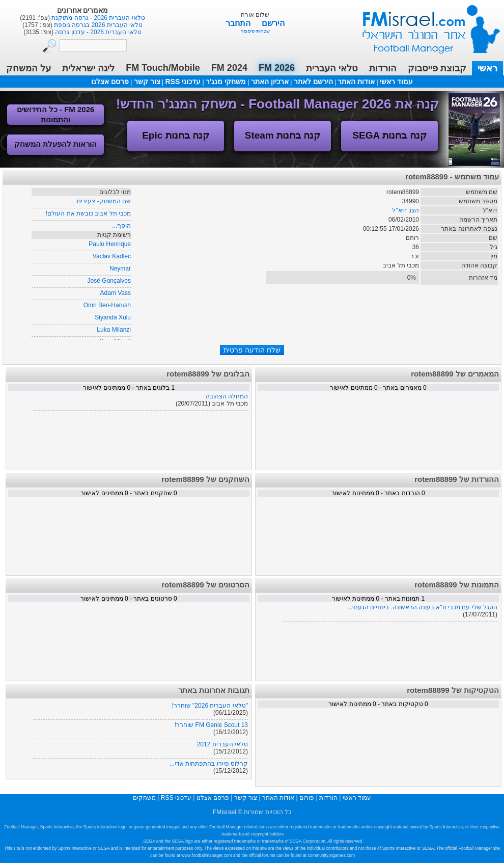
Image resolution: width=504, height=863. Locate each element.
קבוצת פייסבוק (437, 68)
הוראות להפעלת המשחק (55, 144)
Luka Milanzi (114, 330)
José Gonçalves (109, 281)
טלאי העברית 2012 (222, 744)
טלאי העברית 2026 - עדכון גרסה (97, 32)
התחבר (239, 23)
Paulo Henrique (110, 244)
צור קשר (147, 82)
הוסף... (121, 226)
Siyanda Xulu (113, 317)
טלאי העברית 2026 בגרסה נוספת (97, 25)
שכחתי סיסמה (255, 31)
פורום (307, 798)
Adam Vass (116, 293)
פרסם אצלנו (110, 82)
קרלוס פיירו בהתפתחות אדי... (209, 764)
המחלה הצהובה (227, 396)
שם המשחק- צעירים (104, 201)
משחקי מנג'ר (226, 82)
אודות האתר (356, 82)
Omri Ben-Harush (107, 305)
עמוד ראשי (425, 25)
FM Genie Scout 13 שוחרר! (211, 725)
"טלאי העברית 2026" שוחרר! (210, 706)
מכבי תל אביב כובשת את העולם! (88, 213)
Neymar (120, 268)
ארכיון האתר (270, 82)
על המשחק (29, 68)
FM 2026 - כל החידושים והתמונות (56, 114)
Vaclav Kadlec (112, 256)
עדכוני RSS (183, 82)
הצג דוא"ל (405, 210)
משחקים (144, 798)
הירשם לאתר (313, 82)
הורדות (383, 68)
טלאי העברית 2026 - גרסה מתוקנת (97, 18)
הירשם (273, 23)
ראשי (487, 68)
